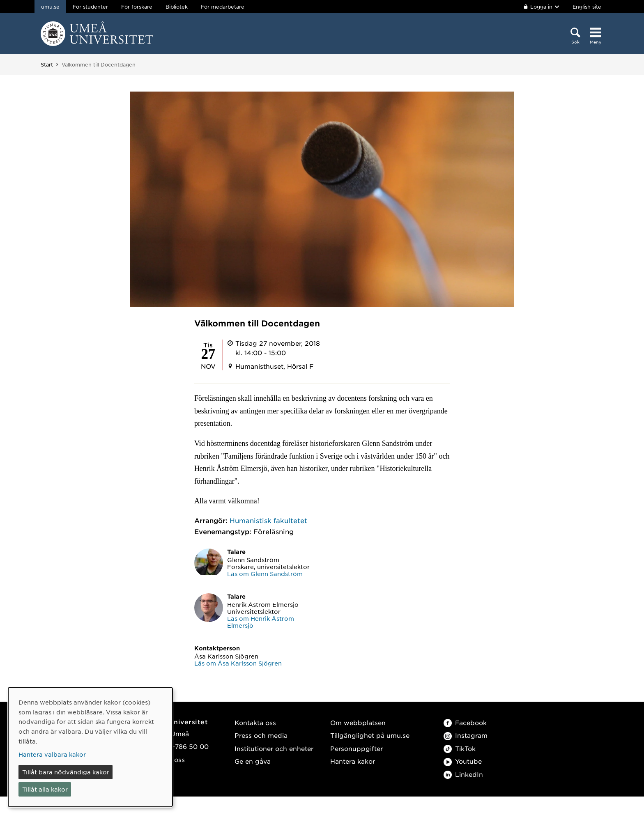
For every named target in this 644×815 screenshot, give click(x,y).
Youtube (463, 761)
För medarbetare (223, 7)
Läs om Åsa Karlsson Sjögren (238, 663)
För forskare (137, 7)
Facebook (465, 722)
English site (587, 7)
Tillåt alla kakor (45, 789)
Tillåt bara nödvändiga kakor (66, 772)
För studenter (90, 7)
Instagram (466, 735)
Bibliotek (177, 7)
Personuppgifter (356, 748)
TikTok (460, 748)
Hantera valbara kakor (52, 754)
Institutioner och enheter (274, 748)
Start (47, 64)
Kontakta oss (255, 722)
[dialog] (90, 747)
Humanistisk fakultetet (268, 520)
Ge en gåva (253, 761)
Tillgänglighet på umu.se (370, 735)
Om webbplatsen (358, 722)
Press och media (261, 735)
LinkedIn (463, 774)
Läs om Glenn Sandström (265, 574)
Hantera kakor (353, 761)
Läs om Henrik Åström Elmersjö (261, 622)
